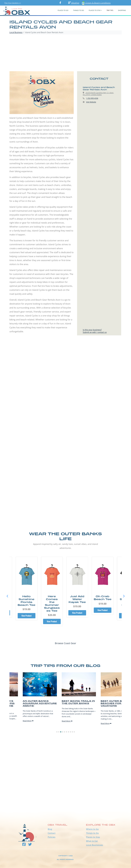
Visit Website (91, 102)
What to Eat (92, 841)
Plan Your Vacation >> (13, 3)
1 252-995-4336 (92, 98)
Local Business (16, 32)
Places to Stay (93, 837)
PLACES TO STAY (95, 10)
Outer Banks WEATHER (65, 803)
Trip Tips (110, 10)
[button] (124, 596)
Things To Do (79, 10)
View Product (27, 616)
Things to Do (92, 833)
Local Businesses (95, 845)
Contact (52, 833)
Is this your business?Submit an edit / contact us (95, 331)
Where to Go (92, 829)
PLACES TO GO (63, 10)
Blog (50, 829)
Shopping (122, 10)
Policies (52, 837)
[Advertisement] (66, 53)
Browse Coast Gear (65, 643)
